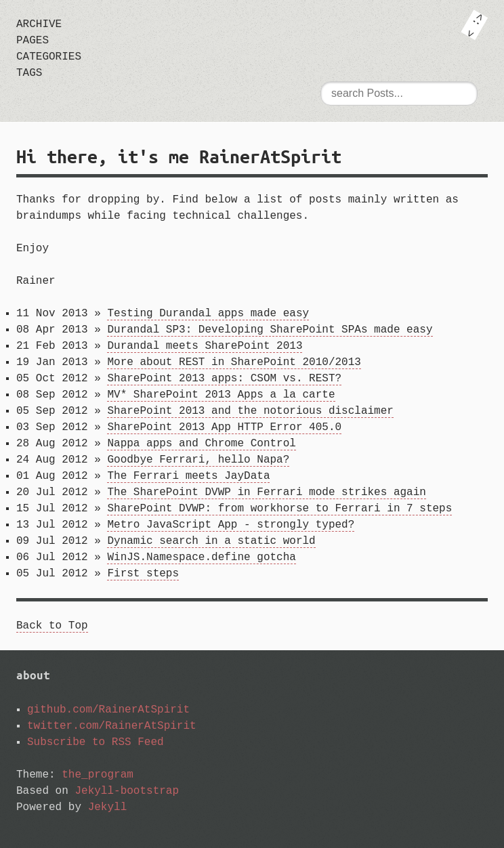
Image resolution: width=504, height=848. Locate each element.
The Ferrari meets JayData (188, 476)
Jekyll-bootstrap (127, 791)
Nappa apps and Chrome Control (201, 444)
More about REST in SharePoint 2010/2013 (234, 362)
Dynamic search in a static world (211, 541)
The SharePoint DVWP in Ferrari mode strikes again (266, 492)
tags (29, 73)
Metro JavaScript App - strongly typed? (231, 525)
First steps (143, 574)
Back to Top (52, 626)
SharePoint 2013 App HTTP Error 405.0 (224, 427)
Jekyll (108, 807)
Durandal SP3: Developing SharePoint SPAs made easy (270, 330)
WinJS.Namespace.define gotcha (201, 557)
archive (39, 24)
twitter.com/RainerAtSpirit (112, 726)
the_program (98, 775)
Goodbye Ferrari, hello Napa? (198, 460)
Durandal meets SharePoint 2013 (205, 346)
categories (49, 57)
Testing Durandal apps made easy (208, 314)
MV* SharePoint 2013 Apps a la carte (221, 395)
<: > (474, 25)
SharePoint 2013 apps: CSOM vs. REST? (224, 379)
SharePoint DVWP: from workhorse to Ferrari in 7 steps (279, 509)
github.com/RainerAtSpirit (108, 710)
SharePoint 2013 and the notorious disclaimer (250, 411)
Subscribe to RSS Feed (96, 742)
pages (33, 41)
